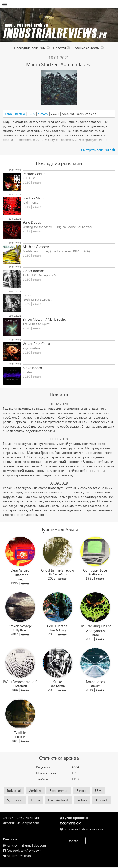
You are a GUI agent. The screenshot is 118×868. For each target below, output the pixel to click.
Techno (82, 800)
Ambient (35, 790)
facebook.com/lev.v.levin (22, 850)
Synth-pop (15, 800)
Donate (73, 841)
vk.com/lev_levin (17, 856)
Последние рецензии (32, 48)
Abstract (101, 800)
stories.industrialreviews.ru (81, 829)
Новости (62, 48)
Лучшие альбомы (89, 48)
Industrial (14, 790)
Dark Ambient (58, 800)
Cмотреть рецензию (96, 150)
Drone (35, 800)
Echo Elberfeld (15, 114)
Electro (81, 790)
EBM (98, 790)
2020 (31, 114)
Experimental (59, 790)
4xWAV (43, 114)
